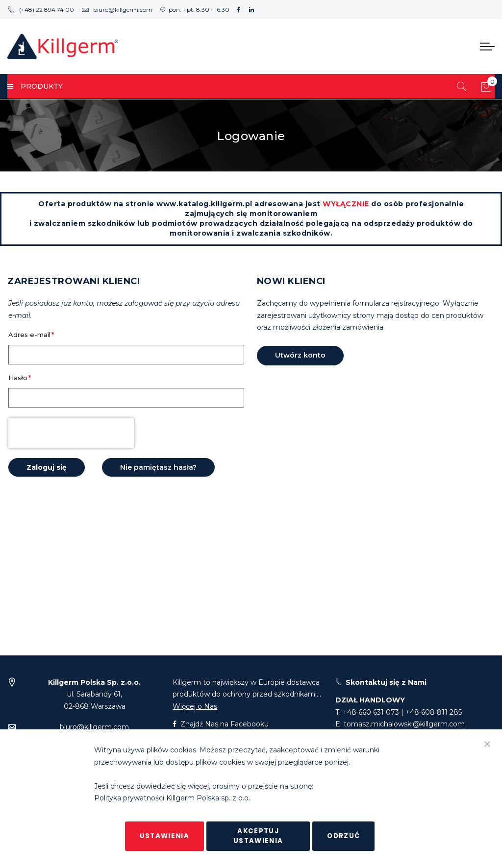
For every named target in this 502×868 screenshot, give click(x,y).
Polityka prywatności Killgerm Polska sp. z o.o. (172, 798)
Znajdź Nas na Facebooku (221, 724)
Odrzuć (343, 836)
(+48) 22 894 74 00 (41, 10)
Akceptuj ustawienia (258, 836)
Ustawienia (165, 836)
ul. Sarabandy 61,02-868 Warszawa (94, 694)
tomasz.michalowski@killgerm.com (404, 724)
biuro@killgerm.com (117, 10)
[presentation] (71, 433)
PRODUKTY (35, 86)
